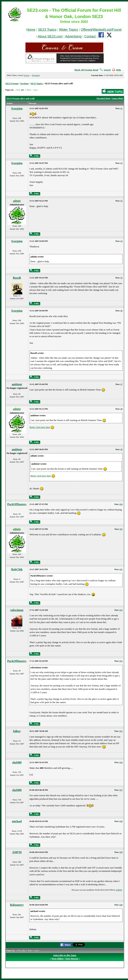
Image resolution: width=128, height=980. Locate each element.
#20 (121, 905)
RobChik (17, 569)
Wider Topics (69, 30)
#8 (121, 409)
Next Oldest (57, 959)
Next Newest (72, 959)
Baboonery (17, 905)
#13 (121, 610)
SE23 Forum (12, 83)
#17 (121, 790)
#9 (121, 449)
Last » (36, 90)
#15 (121, 731)
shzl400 (17, 762)
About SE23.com (50, 36)
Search (105, 70)
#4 (121, 241)
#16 (121, 762)
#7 (121, 384)
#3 (121, 201)
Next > (30, 90)
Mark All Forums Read (86, 70)
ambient (17, 384)
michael (17, 821)
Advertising (73, 36)
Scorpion (17, 108)
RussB (17, 278)
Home (31, 30)
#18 (121, 821)
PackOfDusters (17, 504)
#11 (121, 529)
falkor (17, 731)
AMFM (17, 852)
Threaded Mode (103, 98)
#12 (121, 569)
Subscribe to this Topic (65, 955)
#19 (121, 852)
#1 (121, 108)
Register (36, 75)
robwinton (17, 610)
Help (117, 70)
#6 (121, 311)
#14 (121, 661)
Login (27, 75)
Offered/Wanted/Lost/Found (101, 30)
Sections (25, 83)
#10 (121, 504)
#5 (121, 278)
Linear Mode (117, 98)
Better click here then (40, 427)
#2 (121, 163)
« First (18, 90)
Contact (90, 36)
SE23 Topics (47, 30)
